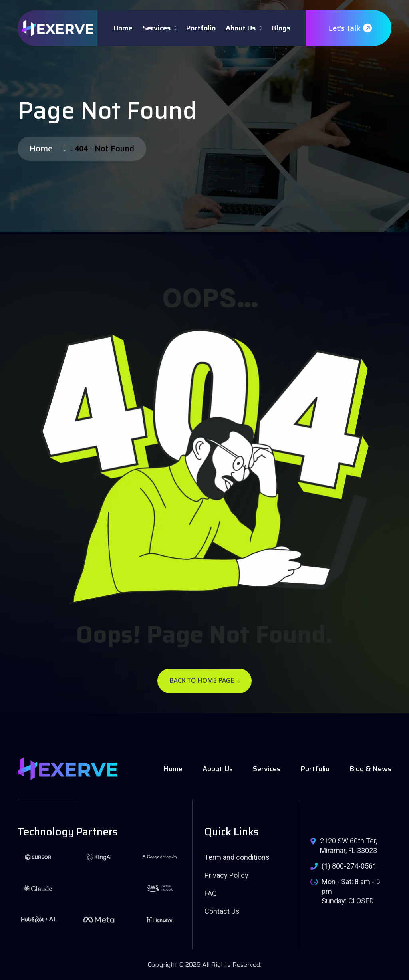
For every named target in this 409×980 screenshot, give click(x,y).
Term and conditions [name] (237, 857)
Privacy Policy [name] (226, 875)
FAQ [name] (211, 893)
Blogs (281, 28)
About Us (241, 28)
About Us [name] (218, 769)
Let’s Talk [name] (350, 28)
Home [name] (173, 769)
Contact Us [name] (222, 911)
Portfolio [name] (315, 769)
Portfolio (201, 28)
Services (157, 28)
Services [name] (267, 769)
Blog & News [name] (370, 769)
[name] (58, 28)
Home (123, 28)
